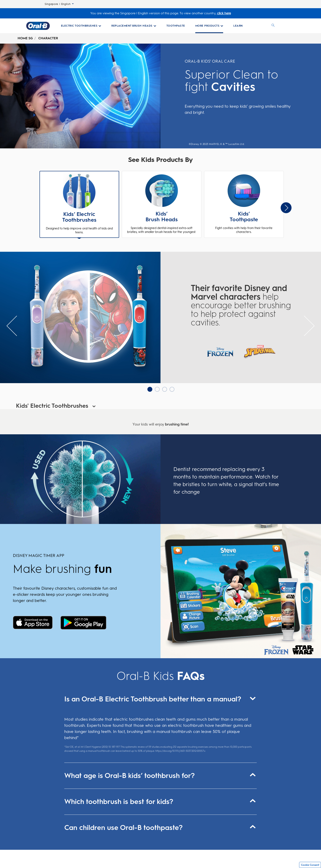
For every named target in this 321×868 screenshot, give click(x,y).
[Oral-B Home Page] (38, 26)
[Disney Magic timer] (33, 623)
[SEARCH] (273, 26)
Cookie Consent (310, 865)
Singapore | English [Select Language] (59, 4)
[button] (79, 205)
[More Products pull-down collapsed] (209, 26)
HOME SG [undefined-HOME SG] (25, 38)
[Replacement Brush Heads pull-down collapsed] (134, 26)
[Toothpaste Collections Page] (176, 26)
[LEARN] (238, 26)
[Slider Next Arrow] (286, 208)
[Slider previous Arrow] (12, 326)
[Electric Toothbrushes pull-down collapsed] (81, 26)
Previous (40, 208)
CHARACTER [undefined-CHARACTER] (48, 38)
